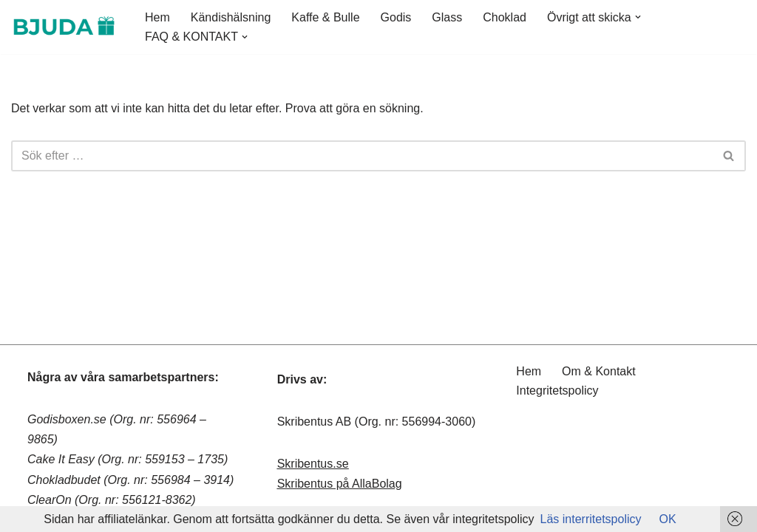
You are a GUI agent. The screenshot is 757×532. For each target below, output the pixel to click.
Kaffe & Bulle (325, 17)
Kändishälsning (231, 17)
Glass (447, 17)
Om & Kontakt (599, 371)
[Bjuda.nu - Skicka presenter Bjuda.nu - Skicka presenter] (65, 27)
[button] (638, 17)
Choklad (505, 17)
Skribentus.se (313, 464)
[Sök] (362, 156)
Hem (157, 17)
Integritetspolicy (557, 391)
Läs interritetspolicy (591, 519)
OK (668, 519)
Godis (396, 17)
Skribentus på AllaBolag (340, 484)
